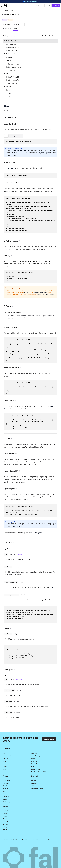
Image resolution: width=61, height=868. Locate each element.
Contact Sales (49, 739)
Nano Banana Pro (8, 794)
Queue (25, 317)
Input (8, 90)
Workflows (34, 783)
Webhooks (40, 317)
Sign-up (56, 6)
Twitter (5, 819)
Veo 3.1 (5, 791)
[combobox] (49, 36)
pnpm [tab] (16, 136)
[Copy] (19, 15)
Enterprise (34, 761)
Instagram (6, 827)
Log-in (48, 6)
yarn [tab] (11, 136)
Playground (7, 29)
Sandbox (33, 781)
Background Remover (37, 789)
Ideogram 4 (6, 797)
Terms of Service (36, 840)
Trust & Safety (36, 756)
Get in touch (7, 764)
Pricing (33, 759)
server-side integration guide (46, 295)
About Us (34, 753)
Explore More (7, 802)
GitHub (5, 813)
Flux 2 (5, 786)
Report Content (36, 764)
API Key (9, 57)
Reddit (5, 816)
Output (9, 93)
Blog (4, 761)
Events (33, 767)
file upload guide (36, 533)
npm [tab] (6, 136)
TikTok (5, 829)
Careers (5, 759)
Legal (5, 769)
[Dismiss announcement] (59, 2)
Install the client (12, 44)
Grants (5, 767)
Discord (5, 811)
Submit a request (12, 50)
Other (8, 96)
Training (33, 786)
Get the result (11, 70)
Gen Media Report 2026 (39, 772)
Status (5, 753)
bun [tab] (21, 136)
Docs (37, 6)
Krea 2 (5, 799)
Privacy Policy (48, 840)
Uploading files (12, 83)
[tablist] (14, 136)
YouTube (6, 824)
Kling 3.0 (6, 789)
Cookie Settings (36, 769)
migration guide (44, 153)
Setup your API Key (13, 47)
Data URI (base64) (13, 77)
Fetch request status (14, 67)
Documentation (8, 756)
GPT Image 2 (7, 781)
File (16, 634)
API (16, 29)
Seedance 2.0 (7, 783)
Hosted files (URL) (13, 80)
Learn (5, 772)
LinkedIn (6, 821)
